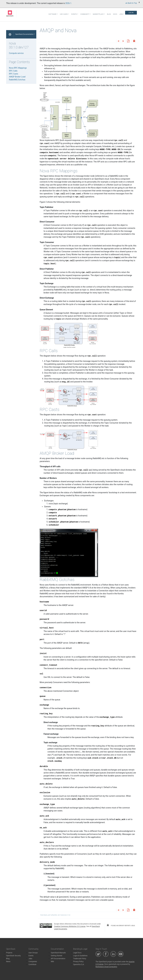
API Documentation (58, 959)
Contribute (32, 964)
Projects (9, 953)
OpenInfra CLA (79, 964)
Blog (109, 14)
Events (31, 956)
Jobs (30, 959)
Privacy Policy (78, 962)
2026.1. (69, 3)
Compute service (16, 53)
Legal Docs (77, 953)
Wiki (52, 962)
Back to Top (131, 3)
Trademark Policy (80, 959)
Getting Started (56, 956)
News (8, 962)
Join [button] (121, 14)
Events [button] (74, 14)
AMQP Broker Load (17, 77)
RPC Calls (13, 71)
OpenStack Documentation (24, 34)
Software (52, 14)
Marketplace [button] (98, 14)
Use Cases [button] (64, 14)
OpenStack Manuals (58, 953)
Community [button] (85, 14)
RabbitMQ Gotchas (17, 80)
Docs (115, 14)
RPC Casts (14, 74)
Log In (131, 13)
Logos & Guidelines (80, 956)
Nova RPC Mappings (18, 68)
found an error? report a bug (121, 925)
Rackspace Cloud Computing (106, 967)
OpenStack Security (13, 956)
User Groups (33, 953)
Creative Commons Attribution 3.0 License (70, 926)
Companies (33, 962)
